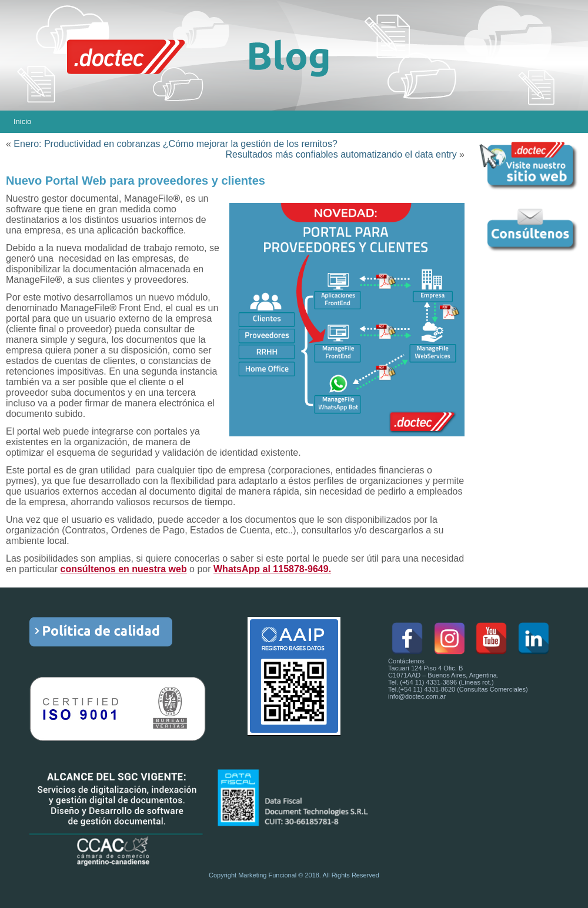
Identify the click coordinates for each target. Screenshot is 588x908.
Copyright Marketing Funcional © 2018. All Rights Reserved (294, 875)
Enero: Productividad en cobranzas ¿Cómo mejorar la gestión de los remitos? (176, 144)
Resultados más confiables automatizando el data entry (341, 154)
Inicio (22, 121)
